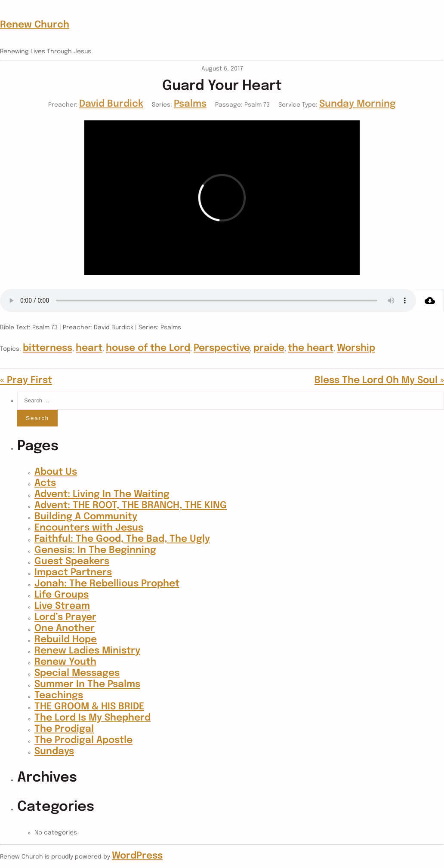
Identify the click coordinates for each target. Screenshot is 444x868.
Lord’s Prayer (65, 617)
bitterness (48, 348)
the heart (311, 348)
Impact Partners (73, 573)
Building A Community (86, 517)
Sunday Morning (358, 104)
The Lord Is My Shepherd (92, 718)
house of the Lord (148, 348)
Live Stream (62, 606)
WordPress (137, 856)
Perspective (222, 348)
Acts (45, 483)
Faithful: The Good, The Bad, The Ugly (122, 539)
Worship (356, 348)
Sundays (54, 751)
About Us (56, 472)
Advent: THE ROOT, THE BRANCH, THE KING (131, 506)
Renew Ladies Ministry (87, 651)
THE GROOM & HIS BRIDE (89, 707)
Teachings (59, 696)
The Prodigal (64, 729)
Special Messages (77, 673)
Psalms (190, 104)
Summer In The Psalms (87, 684)
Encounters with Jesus (89, 528)
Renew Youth (65, 662)
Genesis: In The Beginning (95, 550)
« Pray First (26, 380)
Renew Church (35, 25)
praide (269, 348)
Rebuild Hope (66, 640)
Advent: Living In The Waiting (102, 494)
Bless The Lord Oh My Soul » (379, 380)
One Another (65, 629)
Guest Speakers (72, 561)
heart (89, 348)
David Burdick (111, 104)
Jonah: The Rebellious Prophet (107, 584)
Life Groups (62, 595)
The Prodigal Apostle (83, 740)
